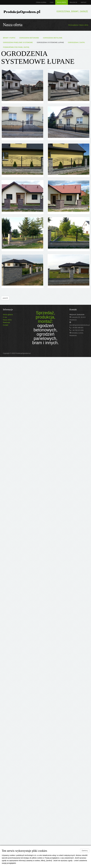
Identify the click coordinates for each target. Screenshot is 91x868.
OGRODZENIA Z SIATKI (76, 42)
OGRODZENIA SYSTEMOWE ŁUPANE (50, 42)
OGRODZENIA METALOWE (53, 38)
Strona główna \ (74, 25)
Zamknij (85, 850)
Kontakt (84, 2)
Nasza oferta (62, 2)
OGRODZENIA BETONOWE (29, 38)
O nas (52, 2)
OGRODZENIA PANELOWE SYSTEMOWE (18, 42)
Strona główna (41, 2)
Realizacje (73, 2)
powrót (5, 298)
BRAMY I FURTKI (9, 38)
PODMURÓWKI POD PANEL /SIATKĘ (16, 47)
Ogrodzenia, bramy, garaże (72, 11)
